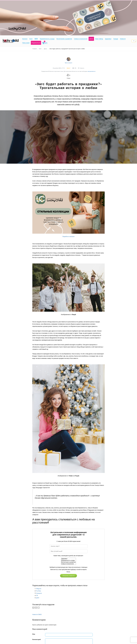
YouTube (39, 591)
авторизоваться (92, 71)
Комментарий (37, 639)
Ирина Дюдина (69, 63)
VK (37, 595)
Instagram (39, 593)
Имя (34, 634)
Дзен (38, 598)
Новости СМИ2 (37, 615)
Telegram (39, 589)
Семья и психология (68, 564)
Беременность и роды (68, 560)
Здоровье (68, 559)
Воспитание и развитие (68, 562)
